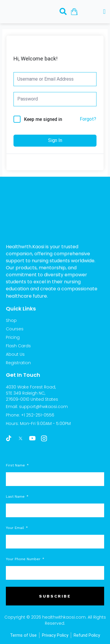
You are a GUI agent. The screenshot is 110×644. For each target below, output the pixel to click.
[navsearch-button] (63, 12)
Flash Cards (18, 346)
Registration (18, 363)
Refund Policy (87, 635)
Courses (15, 329)
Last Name (16, 497)
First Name (16, 465)
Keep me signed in (43, 119)
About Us (15, 354)
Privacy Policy (55, 635)
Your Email (16, 528)
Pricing (13, 337)
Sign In (55, 140)
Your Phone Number (24, 559)
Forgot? (88, 119)
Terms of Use (23, 635)
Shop (11, 320)
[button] (104, 12)
